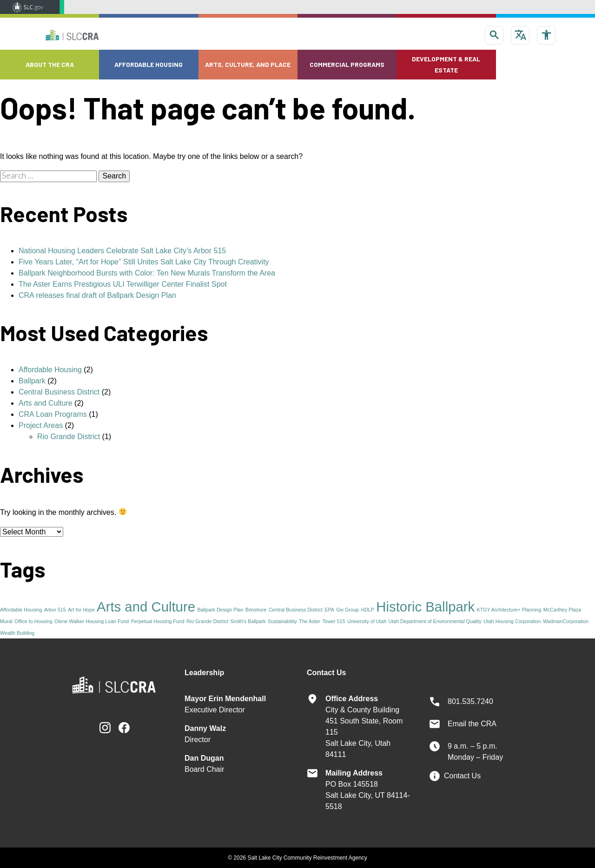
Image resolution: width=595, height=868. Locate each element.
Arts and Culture (46, 403)
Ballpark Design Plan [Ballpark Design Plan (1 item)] (220, 610)
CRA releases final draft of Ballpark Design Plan (97, 295)
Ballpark (32, 381)
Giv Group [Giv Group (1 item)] (347, 610)
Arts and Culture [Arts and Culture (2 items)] (146, 607)
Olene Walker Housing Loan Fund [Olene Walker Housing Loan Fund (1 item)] (92, 621)
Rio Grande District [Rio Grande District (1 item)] (207, 621)
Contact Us (462, 776)
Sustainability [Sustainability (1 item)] (282, 621)
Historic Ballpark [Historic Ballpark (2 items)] (425, 607)
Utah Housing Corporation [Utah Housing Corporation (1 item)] (512, 621)
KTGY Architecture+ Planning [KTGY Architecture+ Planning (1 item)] (509, 610)
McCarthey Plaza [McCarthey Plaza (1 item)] (562, 610)
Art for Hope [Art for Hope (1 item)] (81, 610)
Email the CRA (472, 724)
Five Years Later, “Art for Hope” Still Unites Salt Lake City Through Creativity (144, 262)
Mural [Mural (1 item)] (6, 621)
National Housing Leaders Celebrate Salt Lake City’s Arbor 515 (122, 251)
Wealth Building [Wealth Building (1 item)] (17, 633)
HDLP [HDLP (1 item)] (367, 610)
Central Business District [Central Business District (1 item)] (296, 610)
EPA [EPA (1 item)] (329, 610)
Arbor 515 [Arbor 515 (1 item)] (55, 610)
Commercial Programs (347, 64)
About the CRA (50, 64)
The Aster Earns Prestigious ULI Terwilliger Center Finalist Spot (123, 284)
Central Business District (59, 392)
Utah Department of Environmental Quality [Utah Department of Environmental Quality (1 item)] (435, 621)
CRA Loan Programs (53, 414)
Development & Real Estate (446, 64)
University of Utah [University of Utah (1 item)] (367, 621)
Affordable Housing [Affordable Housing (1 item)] (21, 610)
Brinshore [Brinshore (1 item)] (256, 610)
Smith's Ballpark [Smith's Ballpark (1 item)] (248, 621)
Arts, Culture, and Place (248, 64)
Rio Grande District (69, 437)
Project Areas (41, 425)
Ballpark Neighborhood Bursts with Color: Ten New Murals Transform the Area (147, 273)
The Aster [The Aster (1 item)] (310, 621)
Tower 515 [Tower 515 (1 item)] (334, 621)
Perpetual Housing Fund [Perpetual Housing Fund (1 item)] (158, 621)
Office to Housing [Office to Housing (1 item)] (33, 621)
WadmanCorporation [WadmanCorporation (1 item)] (566, 621)
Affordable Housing (149, 64)
